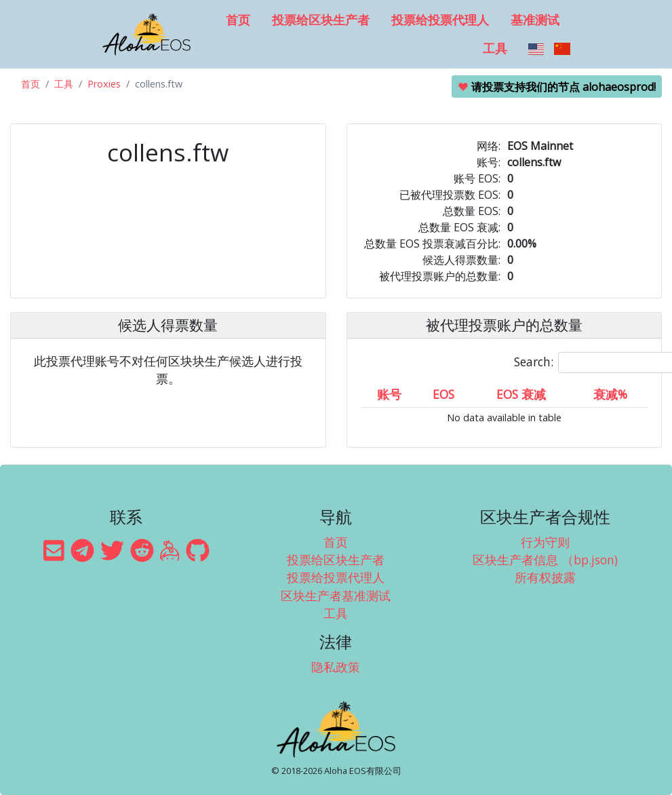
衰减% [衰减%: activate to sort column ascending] (610, 394)
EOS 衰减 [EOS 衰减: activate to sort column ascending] (521, 394)
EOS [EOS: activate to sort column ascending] (443, 394)
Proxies (104, 84)
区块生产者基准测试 (336, 596)
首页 (238, 20)
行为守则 (545, 542)
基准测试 (535, 20)
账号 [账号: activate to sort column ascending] (389, 394)
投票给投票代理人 (440, 20)
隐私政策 (336, 667)
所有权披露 (545, 577)
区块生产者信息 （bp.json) (545, 560)
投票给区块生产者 (321, 20)
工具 (495, 48)
